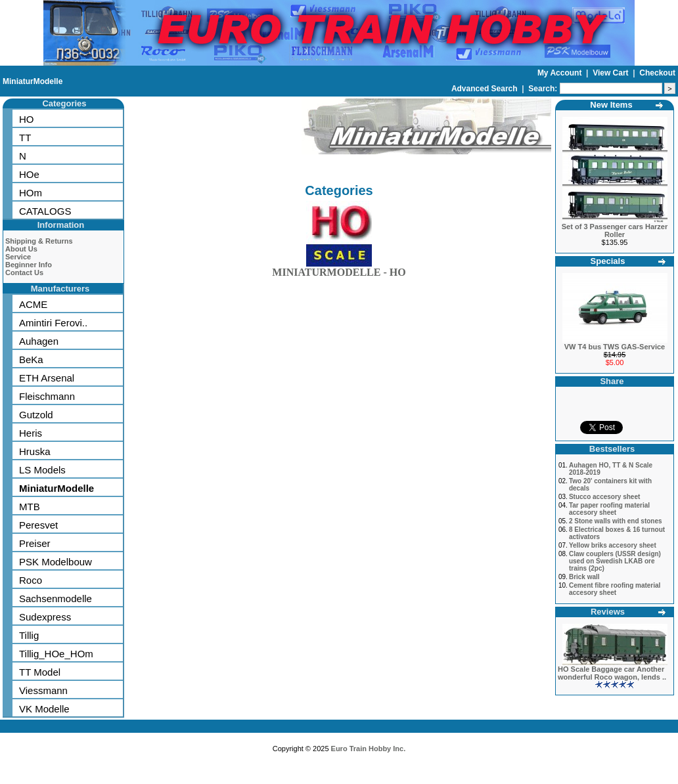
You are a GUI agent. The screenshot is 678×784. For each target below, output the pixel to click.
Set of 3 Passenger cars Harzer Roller (615, 230)
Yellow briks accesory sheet (613, 545)
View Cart (612, 73)
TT (25, 138)
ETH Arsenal (47, 378)
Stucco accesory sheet (604, 497)
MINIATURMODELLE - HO (339, 270)
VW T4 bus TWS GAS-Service (615, 347)
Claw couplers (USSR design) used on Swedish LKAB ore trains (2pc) (615, 561)
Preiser (35, 543)
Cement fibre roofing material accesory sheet (615, 589)
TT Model (40, 672)
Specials (608, 261)
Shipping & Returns (39, 241)
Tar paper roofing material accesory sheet (609, 509)
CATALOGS (45, 211)
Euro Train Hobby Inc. (369, 749)
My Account (561, 73)
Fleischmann (47, 396)
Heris (31, 433)
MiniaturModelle (33, 81)
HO (27, 119)
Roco (31, 580)
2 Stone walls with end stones (616, 521)
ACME (33, 304)
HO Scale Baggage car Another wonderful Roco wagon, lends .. (612, 673)
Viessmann (43, 690)
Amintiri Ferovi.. (53, 323)
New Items (611, 105)
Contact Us (24, 272)
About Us (21, 249)
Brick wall (584, 577)
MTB (30, 507)
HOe (29, 174)
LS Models (42, 470)
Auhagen (39, 341)
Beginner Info (29, 265)
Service (18, 257)
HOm (31, 193)
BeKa (31, 359)
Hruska (35, 451)
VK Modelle (44, 709)
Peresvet (38, 525)
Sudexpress (45, 617)
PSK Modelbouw (56, 562)
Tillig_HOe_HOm (56, 654)
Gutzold (36, 415)
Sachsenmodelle (56, 599)
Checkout (657, 73)
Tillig (29, 635)
